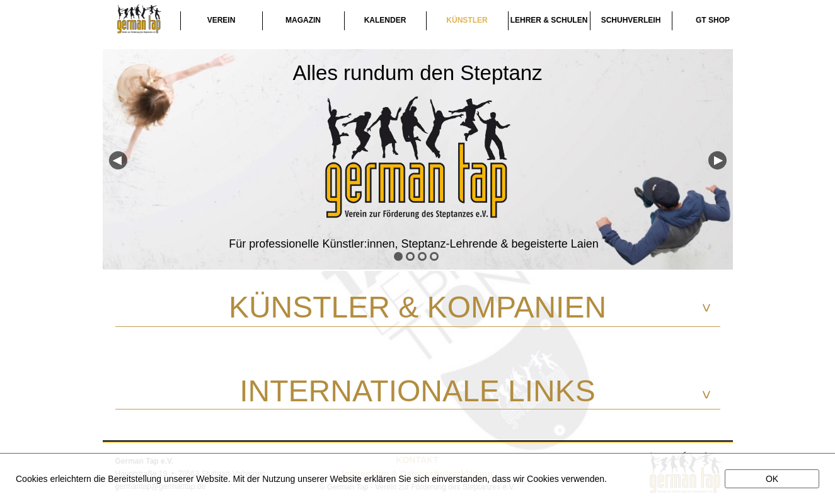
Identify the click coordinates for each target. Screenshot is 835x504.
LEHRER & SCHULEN (549, 20)
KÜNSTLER (467, 20)
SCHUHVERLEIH (631, 20)
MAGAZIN (303, 20)
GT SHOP (713, 20)
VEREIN (222, 20)
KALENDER (385, 20)
